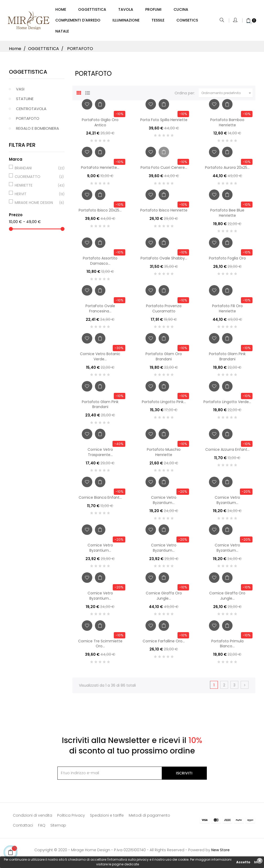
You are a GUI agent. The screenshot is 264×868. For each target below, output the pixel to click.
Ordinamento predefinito (227, 95)
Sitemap (58, 827)
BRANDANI (36, 170)
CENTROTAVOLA (31, 111)
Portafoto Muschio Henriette (164, 454)
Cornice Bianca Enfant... (100, 500)
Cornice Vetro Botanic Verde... (100, 359)
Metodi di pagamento (149, 817)
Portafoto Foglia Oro (227, 260)
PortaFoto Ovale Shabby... (164, 260)
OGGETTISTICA (28, 74)
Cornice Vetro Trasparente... (100, 454)
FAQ (42, 827)
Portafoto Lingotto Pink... (164, 404)
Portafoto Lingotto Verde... (227, 404)
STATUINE (25, 101)
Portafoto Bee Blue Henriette (227, 215)
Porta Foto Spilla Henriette (164, 122)
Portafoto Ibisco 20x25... (100, 213)
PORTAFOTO (28, 121)
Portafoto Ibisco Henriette (164, 213)
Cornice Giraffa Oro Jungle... (164, 598)
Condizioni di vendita (33, 817)
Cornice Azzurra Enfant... (227, 452)
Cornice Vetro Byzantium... (164, 502)
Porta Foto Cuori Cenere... (164, 170)
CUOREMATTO (36, 179)
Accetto (243, 862)
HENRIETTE (36, 187)
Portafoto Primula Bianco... (227, 646)
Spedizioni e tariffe (107, 817)
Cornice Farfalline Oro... (164, 643)
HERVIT (36, 196)
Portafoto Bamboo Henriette (227, 124)
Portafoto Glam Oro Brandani (164, 359)
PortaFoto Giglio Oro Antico (100, 124)
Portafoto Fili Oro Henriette (227, 311)
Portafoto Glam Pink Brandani (227, 359)
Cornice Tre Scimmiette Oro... (100, 646)
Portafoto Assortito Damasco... (100, 263)
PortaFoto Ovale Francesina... (100, 311)
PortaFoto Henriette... (100, 170)
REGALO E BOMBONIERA (37, 130)
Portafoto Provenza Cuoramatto (164, 311)
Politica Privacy (71, 817)
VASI (20, 91)
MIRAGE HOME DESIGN (36, 205)
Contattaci (23, 827)
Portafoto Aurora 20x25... (227, 170)
